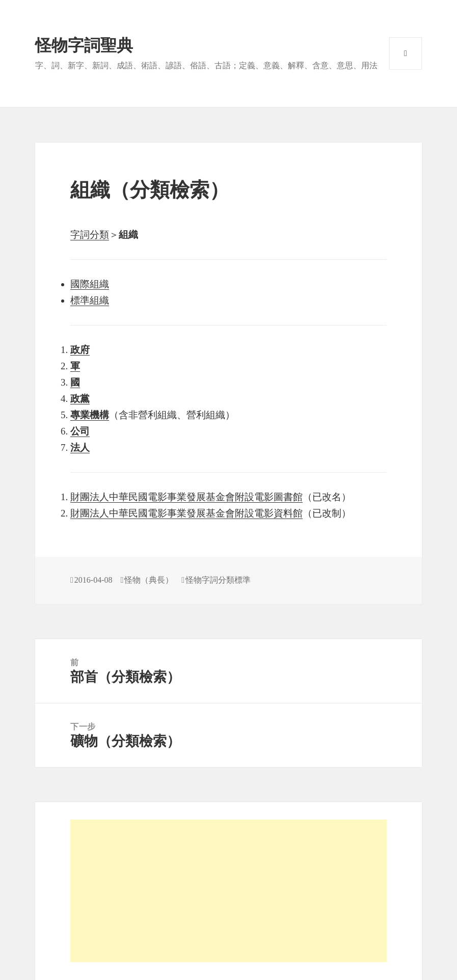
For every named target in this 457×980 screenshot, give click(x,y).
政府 (80, 350)
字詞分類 (90, 235)
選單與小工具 (406, 53)
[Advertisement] (228, 891)
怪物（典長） (149, 580)
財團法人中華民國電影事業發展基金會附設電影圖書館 (186, 497)
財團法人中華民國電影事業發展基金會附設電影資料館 (186, 513)
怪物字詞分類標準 (218, 580)
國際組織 (90, 284)
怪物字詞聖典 (84, 45)
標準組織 (90, 300)
